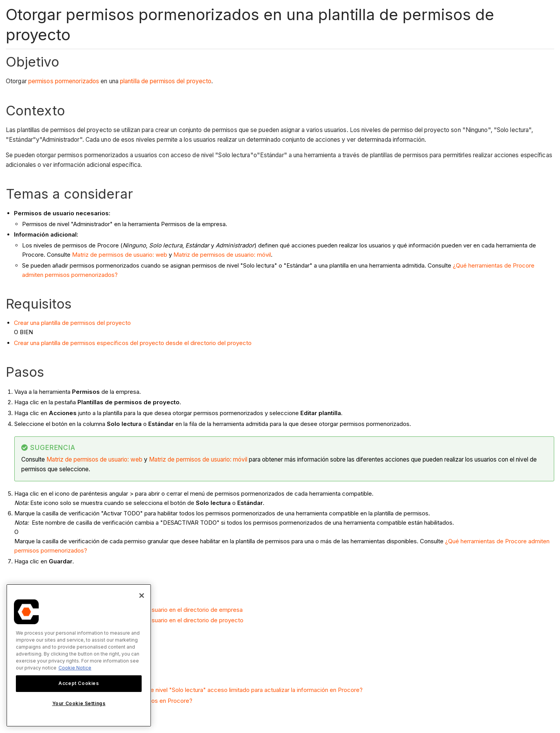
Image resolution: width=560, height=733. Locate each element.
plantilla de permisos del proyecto (166, 81)
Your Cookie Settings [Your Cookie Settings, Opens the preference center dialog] (79, 703)
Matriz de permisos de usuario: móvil (222, 255)
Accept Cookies (79, 683)
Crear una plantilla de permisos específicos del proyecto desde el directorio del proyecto (133, 343)
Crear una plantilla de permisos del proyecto (72, 323)
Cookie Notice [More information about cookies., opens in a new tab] (75, 668)
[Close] (142, 596)
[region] (79, 655)
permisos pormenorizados (64, 81)
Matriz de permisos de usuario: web (120, 255)
